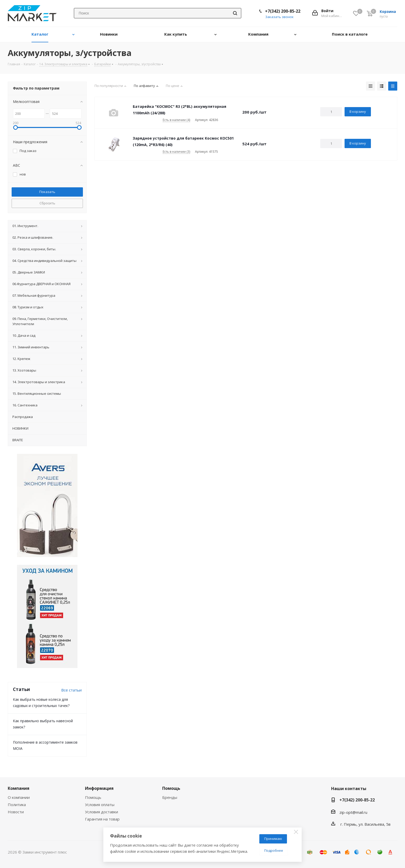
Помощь (93, 797)
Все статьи (71, 690)
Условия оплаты (100, 805)
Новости (16, 812)
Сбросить (47, 203)
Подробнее (274, 850)
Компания (19, 788)
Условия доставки (102, 812)
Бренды (170, 797)
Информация (99, 788)
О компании (19, 797)
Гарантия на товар (102, 819)
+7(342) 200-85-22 (283, 11)
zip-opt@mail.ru (353, 812)
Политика (17, 805)
